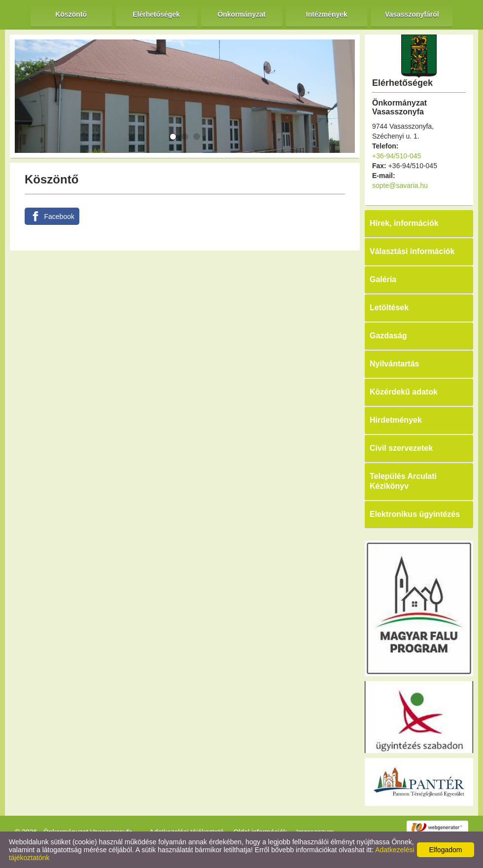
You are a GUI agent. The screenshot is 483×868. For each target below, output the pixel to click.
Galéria (383, 279)
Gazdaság (388, 336)
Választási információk (412, 251)
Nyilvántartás (395, 364)
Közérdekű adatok (404, 392)
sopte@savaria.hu (400, 185)
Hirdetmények (396, 420)
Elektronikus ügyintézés (415, 514)
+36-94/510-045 (397, 156)
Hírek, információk (404, 223)
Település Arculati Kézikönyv (403, 481)
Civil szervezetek (401, 448)
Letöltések (389, 307)
